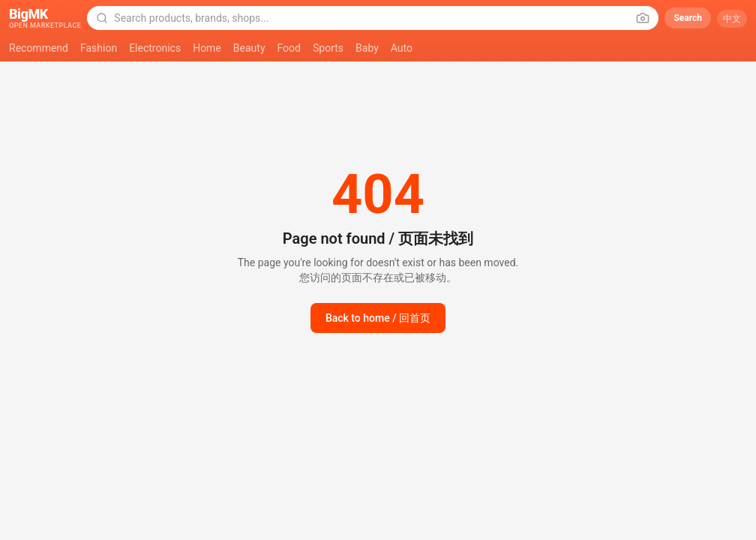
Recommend (39, 48)
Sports (328, 48)
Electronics (155, 48)
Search (688, 18)
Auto (402, 48)
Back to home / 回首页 (378, 318)
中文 (732, 19)
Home (207, 48)
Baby (367, 48)
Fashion (99, 48)
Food (289, 48)
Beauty (249, 48)
